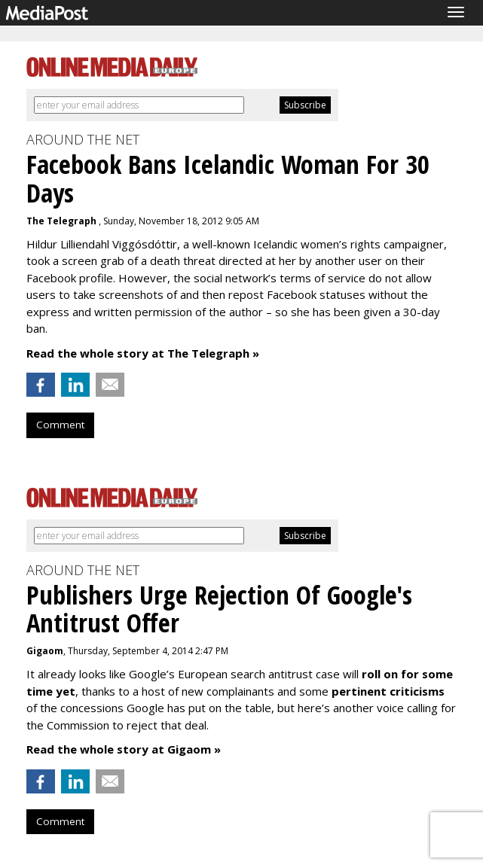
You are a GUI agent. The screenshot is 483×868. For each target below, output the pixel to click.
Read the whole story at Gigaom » (124, 749)
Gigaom (45, 651)
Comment (60, 425)
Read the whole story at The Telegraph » (143, 353)
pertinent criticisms (388, 691)
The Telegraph (63, 221)
